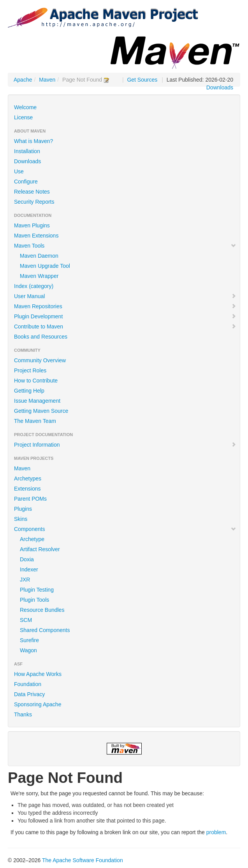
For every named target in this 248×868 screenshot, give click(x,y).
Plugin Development (125, 316)
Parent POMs (30, 499)
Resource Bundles (42, 610)
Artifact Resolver (40, 549)
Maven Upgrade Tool (45, 266)
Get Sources (142, 80)
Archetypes (28, 479)
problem (216, 832)
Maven (47, 80)
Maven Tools (125, 246)
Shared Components (45, 630)
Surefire (29, 640)
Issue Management (37, 401)
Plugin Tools (34, 600)
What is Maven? (33, 141)
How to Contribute (36, 381)
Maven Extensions (36, 236)
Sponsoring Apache (38, 704)
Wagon (28, 650)
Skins (21, 519)
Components (125, 529)
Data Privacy (29, 694)
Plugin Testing (37, 590)
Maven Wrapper (39, 276)
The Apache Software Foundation (83, 860)
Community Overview (40, 360)
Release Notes (32, 192)
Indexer (29, 569)
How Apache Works (38, 674)
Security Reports (34, 202)
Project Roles (30, 370)
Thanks (23, 714)
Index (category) (34, 286)
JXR (25, 580)
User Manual (125, 296)
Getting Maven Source (41, 411)
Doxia (27, 559)
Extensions (27, 489)
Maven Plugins (32, 225)
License (23, 117)
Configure (26, 182)
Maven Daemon (39, 256)
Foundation (28, 684)
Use (19, 171)
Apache (23, 80)
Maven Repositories (125, 306)
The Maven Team (35, 421)
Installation (27, 151)
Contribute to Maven (125, 327)
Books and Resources (41, 337)
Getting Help (29, 391)
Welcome (25, 107)
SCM (26, 620)
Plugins (23, 509)
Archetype (32, 539)
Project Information (125, 445)
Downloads (220, 87)
